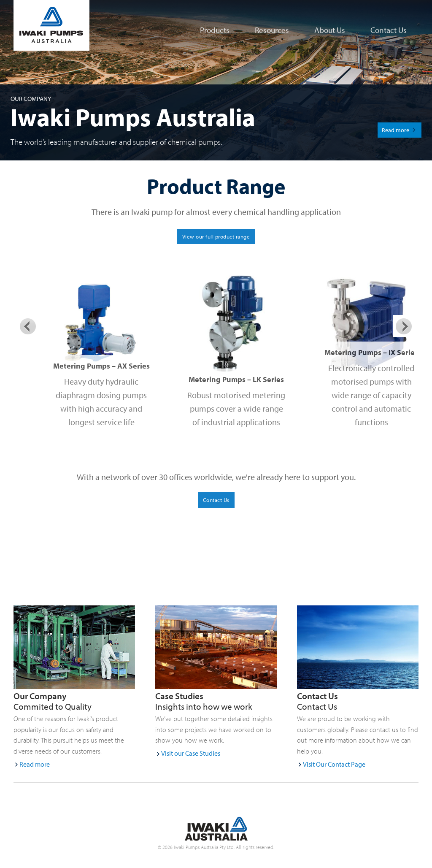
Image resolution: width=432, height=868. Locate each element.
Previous (28, 326)
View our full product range (216, 236)
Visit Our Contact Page (334, 764)
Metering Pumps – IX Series (371, 352)
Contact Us (317, 696)
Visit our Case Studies (191, 753)
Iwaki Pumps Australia (39, 25)
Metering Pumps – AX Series (101, 366)
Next (404, 326)
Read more (396, 130)
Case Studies (179, 696)
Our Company (40, 696)
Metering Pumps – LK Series (236, 379)
